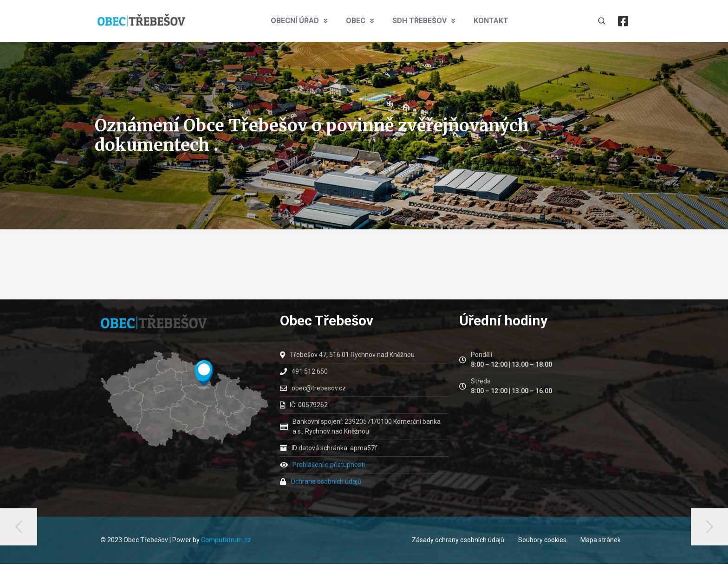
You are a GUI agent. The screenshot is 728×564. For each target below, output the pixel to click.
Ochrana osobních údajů (326, 481)
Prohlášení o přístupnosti (329, 465)
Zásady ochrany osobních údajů (458, 540)
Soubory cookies (542, 540)
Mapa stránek (601, 540)
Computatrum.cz (226, 540)
